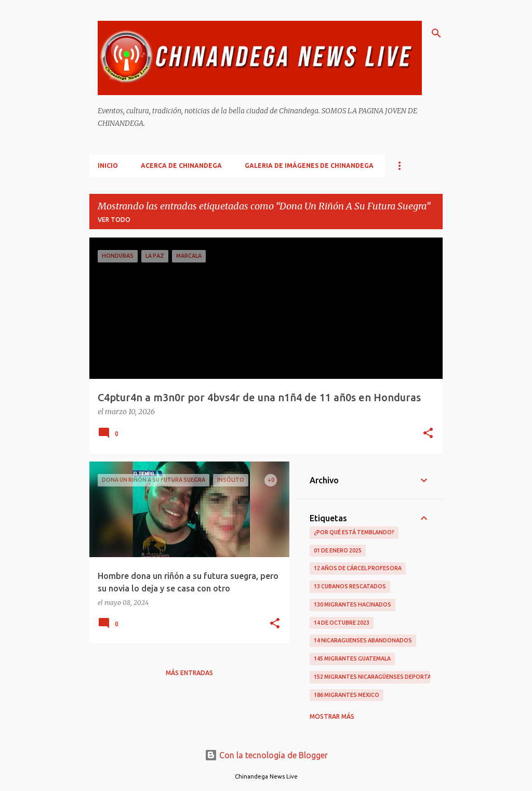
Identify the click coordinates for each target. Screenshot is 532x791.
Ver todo (114, 220)
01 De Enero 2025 (338, 550)
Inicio (108, 166)
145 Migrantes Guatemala (352, 658)
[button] (428, 434)
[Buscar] (436, 33)
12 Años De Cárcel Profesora (358, 568)
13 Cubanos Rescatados (350, 586)
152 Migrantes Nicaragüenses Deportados (379, 677)
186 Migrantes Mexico (347, 695)
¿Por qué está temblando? (354, 532)
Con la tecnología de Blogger (266, 755)
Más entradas (189, 673)
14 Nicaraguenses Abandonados (363, 640)
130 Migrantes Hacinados (353, 604)
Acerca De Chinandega (181, 166)
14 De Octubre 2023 (342, 623)
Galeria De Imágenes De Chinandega (309, 166)
